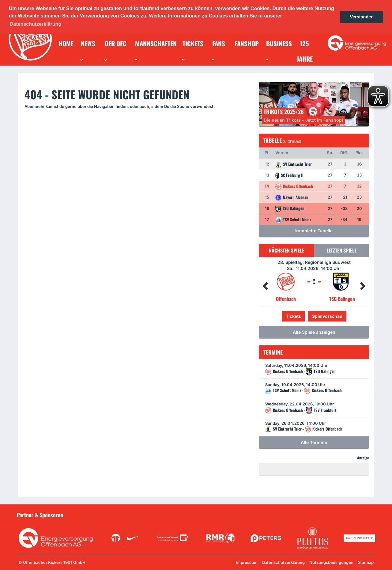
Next (363, 286)
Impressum (247, 562)
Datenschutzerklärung (283, 562)
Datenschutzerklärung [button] (36, 24)
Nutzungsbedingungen (331, 562)
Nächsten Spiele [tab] (286, 250)
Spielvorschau (327, 316)
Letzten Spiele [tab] (341, 250)
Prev (265, 286)
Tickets (293, 316)
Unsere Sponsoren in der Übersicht (340, 515)
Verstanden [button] (362, 17)
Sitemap (366, 562)
